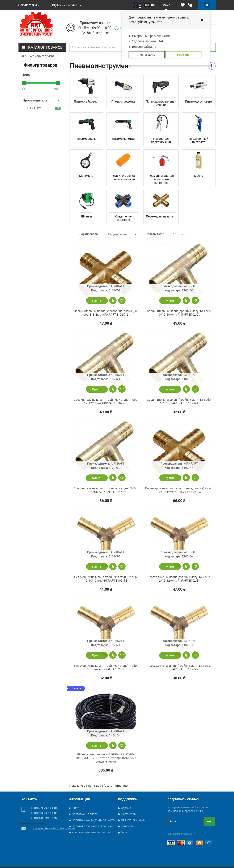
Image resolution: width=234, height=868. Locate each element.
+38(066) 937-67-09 (44, 813)
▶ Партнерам (127, 814)
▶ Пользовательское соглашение (92, 826)
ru (147, 5)
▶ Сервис (124, 808)
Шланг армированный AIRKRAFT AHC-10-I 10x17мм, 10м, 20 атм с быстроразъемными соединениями (106, 758)
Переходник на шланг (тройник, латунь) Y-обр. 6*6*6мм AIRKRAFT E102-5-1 (106, 667)
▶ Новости (125, 826)
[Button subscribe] (209, 822)
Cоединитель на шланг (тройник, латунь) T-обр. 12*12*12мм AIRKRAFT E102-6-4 (106, 401)
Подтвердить (147, 55)
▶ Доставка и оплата (83, 814)
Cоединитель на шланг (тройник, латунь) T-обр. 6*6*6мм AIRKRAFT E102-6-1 (179, 401)
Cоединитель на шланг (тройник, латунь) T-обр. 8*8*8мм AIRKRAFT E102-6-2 (106, 490)
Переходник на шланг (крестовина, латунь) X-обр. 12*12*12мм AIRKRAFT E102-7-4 (179, 490)
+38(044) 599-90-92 (44, 818)
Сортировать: (89, 234)
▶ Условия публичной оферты (89, 832)
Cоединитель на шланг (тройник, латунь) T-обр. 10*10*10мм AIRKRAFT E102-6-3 (179, 313)
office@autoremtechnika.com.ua (53, 828)
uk (153, 5)
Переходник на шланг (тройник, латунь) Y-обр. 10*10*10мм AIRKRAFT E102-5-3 (106, 579)
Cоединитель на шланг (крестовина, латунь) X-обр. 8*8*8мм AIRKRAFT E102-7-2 (106, 313)
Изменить (183, 55)
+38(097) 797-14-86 (63, 5)
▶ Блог (123, 832)
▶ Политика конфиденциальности (92, 820)
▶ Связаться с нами (132, 820)
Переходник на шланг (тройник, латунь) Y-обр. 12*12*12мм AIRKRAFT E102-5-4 (179, 579)
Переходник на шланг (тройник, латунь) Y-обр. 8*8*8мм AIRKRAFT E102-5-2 (179, 667)
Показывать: (154, 234)
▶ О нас (74, 808)
